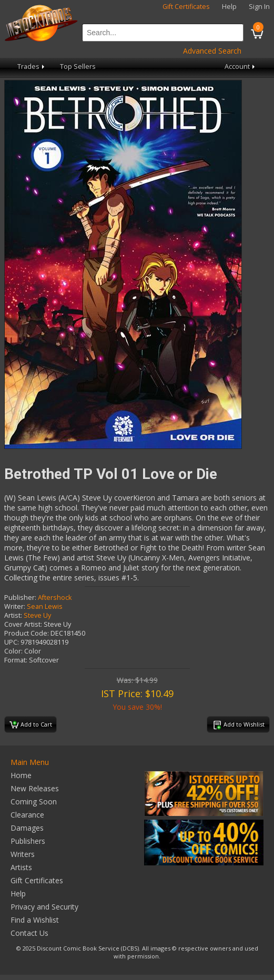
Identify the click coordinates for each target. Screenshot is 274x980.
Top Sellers (78, 67)
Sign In (259, 7)
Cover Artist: (23, 624)
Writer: (15, 606)
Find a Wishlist (35, 920)
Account (241, 67)
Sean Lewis (45, 606)
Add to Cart (31, 725)
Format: (16, 660)
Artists (21, 867)
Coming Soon (34, 802)
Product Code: (27, 633)
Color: (13, 651)
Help (229, 7)
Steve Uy (37, 615)
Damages (27, 828)
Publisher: (20, 598)
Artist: (13, 615)
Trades (32, 67)
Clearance (27, 815)
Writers (23, 854)
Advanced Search (212, 51)
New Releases (35, 788)
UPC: (12, 642)
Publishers (28, 841)
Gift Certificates (186, 7)
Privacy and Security (44, 907)
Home (21, 775)
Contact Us (29, 933)
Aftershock (55, 598)
